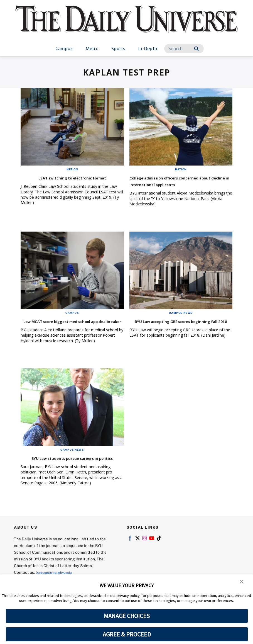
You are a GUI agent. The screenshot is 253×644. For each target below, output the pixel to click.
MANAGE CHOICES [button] (127, 616)
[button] (242, 582)
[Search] (184, 49)
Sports (118, 48)
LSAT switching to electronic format (72, 177)
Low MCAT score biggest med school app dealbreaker (71, 331)
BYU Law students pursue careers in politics (70, 474)
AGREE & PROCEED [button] (127, 634)
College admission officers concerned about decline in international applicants (167, 184)
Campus (64, 48)
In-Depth (148, 48)
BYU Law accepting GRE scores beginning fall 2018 (171, 331)
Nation (72, 169)
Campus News (181, 319)
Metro (92, 48)
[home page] (127, 25)
